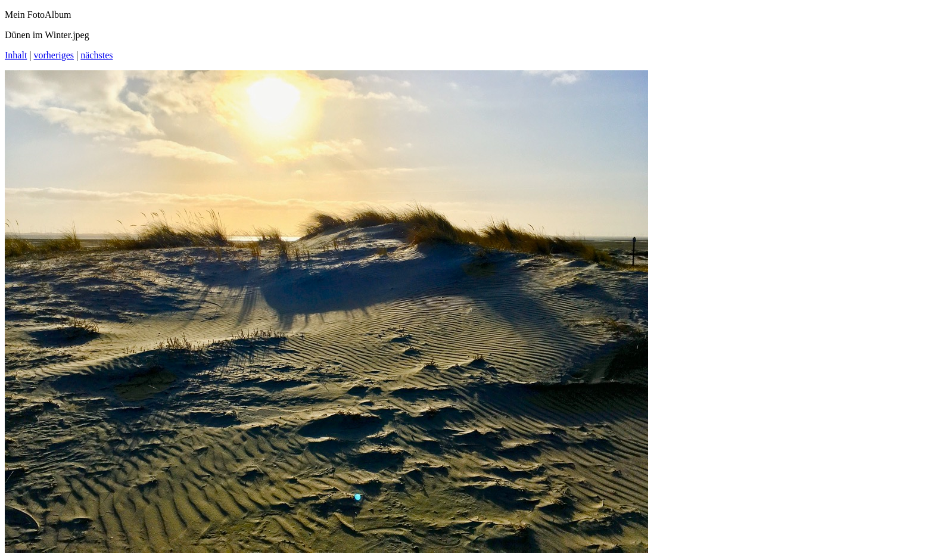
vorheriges (54, 55)
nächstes (96, 55)
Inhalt (16, 55)
